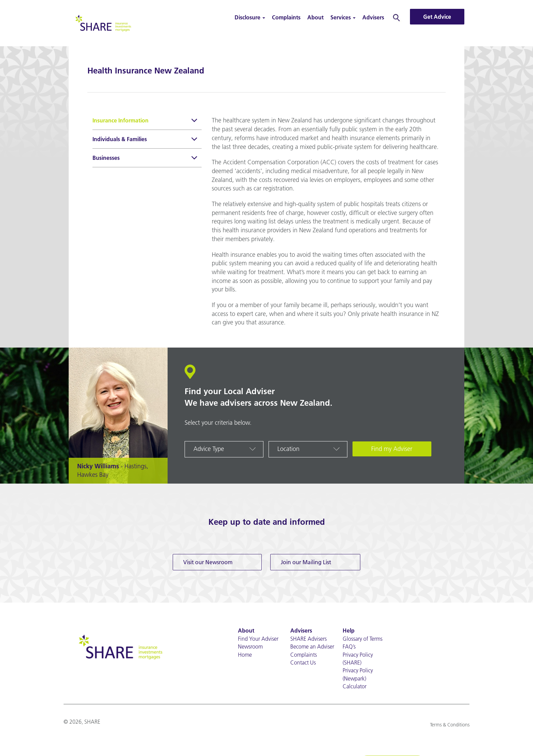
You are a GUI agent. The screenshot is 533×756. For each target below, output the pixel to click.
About (315, 17)
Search (397, 17)
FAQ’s (349, 646)
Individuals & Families (145, 140)
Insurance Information (145, 121)
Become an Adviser (312, 646)
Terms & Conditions (450, 725)
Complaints (286, 17)
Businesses (145, 159)
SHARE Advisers (308, 639)
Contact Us (303, 662)
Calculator (355, 686)
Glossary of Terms (363, 639)
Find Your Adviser (258, 639)
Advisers (373, 17)
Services (343, 17)
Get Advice (437, 17)
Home (245, 655)
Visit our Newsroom (208, 562)
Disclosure (250, 17)
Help (349, 631)
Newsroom (250, 646)
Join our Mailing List (306, 562)
